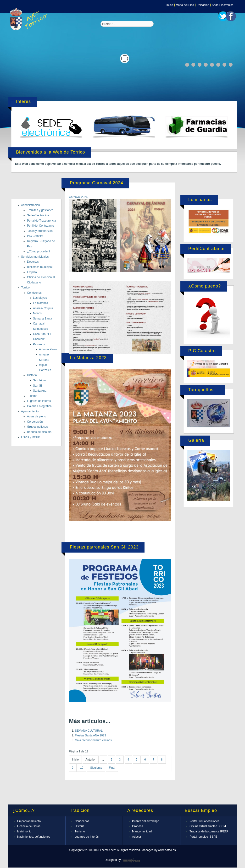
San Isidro (39, 380)
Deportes (33, 262)
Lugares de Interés (87, 837)
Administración (31, 205)
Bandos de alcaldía (39, 432)
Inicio (170, 5)
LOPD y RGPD (31, 437)
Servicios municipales (35, 257)
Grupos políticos (37, 427)
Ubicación (203, 5)
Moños (37, 313)
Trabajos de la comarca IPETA (209, 831)
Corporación (35, 422)
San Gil (38, 386)
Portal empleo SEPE (203, 837)
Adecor (137, 837)
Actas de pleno (36, 416)
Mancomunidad (142, 831)
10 (82, 768)
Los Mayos (40, 298)
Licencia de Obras (29, 826)
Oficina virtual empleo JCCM (208, 826)
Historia (32, 375)
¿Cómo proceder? (39, 251)
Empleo (32, 272)
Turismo (32, 396)
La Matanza (41, 303)
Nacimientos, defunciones (34, 837)
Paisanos (39, 344)
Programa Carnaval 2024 (97, 183)
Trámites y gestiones (40, 210)
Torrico (25, 288)
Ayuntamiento (30, 411)
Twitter (223, 16)
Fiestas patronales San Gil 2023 (104, 547)
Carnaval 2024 (78, 197)
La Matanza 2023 (88, 358)
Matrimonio (24, 831)
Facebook (231, 16)
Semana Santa (42, 319)
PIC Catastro (35, 236)
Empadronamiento (29, 821)
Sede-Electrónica (38, 215)
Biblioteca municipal (40, 267)
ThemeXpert (131, 861)
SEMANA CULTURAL (89, 731)
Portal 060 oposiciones (204, 821)
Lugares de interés (39, 401)
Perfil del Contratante (41, 226)
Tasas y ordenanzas (40, 231)
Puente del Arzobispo (146, 821)
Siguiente (96, 768)
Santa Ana (40, 391)
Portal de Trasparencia (42, 221)
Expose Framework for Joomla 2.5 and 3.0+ (29, 19)
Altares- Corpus (43, 308)
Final (112, 768)
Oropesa (138, 826)
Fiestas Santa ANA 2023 (90, 735)
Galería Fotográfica (39, 406)
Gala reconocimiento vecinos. (94, 740)
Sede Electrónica (223, 5)
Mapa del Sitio (185, 5)
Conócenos (34, 293)
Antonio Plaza (48, 349)
